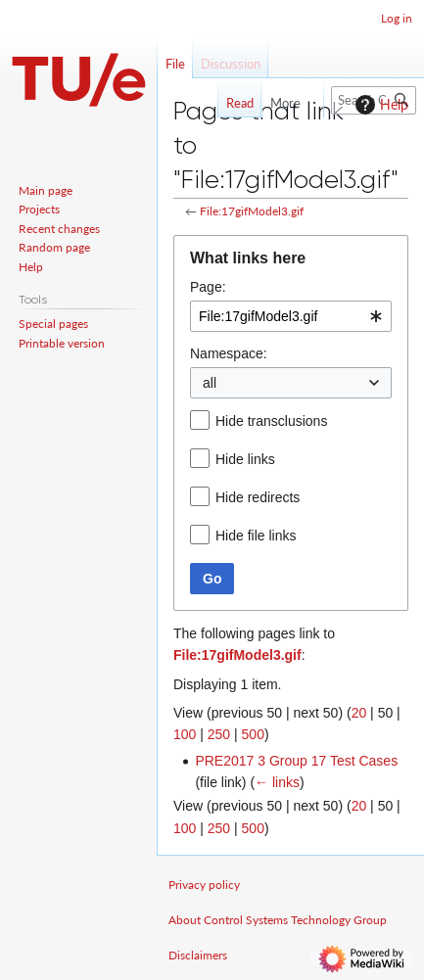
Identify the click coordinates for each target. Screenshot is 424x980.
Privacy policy (204, 885)
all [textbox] (210, 383)
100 (185, 734)
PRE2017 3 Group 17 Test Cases (296, 761)
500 (253, 734)
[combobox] (291, 316)
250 (219, 734)
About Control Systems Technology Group (278, 920)
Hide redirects (258, 497)
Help (379, 105)
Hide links (245, 459)
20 (359, 713)
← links (277, 782)
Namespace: (229, 353)
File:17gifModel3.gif (252, 211)
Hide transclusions (271, 421)
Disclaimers (198, 955)
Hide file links (256, 536)
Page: (208, 287)
